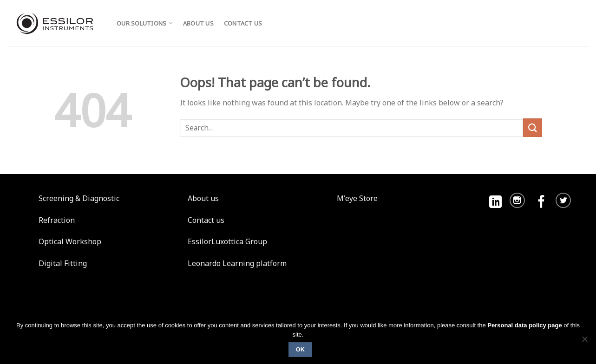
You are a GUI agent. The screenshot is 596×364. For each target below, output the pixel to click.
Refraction (57, 220)
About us (198, 23)
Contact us (243, 23)
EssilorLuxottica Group (227, 241)
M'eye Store (357, 198)
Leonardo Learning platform (237, 263)
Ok (301, 350)
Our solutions (145, 23)
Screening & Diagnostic (79, 198)
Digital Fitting (63, 263)
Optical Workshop (70, 241)
